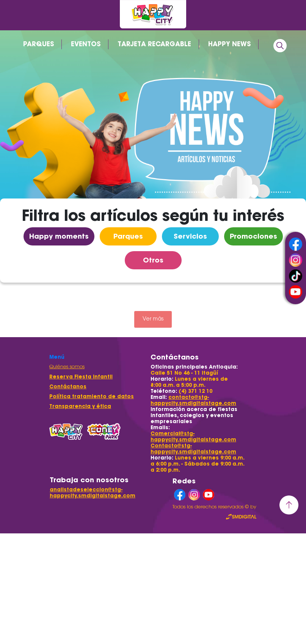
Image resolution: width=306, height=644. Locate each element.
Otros (153, 260)
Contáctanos (68, 387)
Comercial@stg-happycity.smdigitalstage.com (193, 437)
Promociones (253, 236)
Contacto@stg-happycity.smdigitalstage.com (193, 449)
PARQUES (38, 44)
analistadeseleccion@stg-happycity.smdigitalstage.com (93, 493)
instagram (296, 260)
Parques (128, 236)
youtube (296, 292)
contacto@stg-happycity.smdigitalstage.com (193, 400)
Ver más (153, 319)
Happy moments (59, 236)
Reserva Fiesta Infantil (81, 377)
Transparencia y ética (80, 406)
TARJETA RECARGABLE (154, 44)
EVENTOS (86, 44)
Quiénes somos (67, 367)
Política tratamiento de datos (92, 396)
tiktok (296, 276)
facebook (296, 244)
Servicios (190, 236)
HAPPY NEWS (229, 44)
